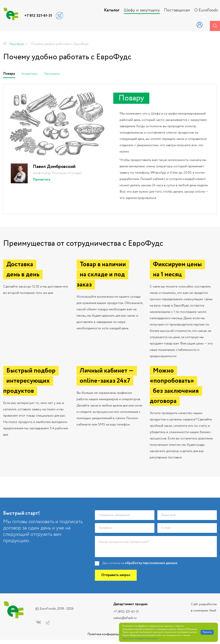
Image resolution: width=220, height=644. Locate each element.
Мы (122, 114)
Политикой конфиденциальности (140, 639)
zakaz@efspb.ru (125, 618)
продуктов (186, 133)
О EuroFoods (206, 10)
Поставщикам (177, 10)
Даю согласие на (140, 563)
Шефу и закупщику (142, 10)
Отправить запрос (116, 575)
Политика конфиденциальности (110, 634)
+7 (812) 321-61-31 (126, 612)
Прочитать (42, 180)
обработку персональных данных (151, 563)
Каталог (112, 10)
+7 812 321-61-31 (38, 16)
